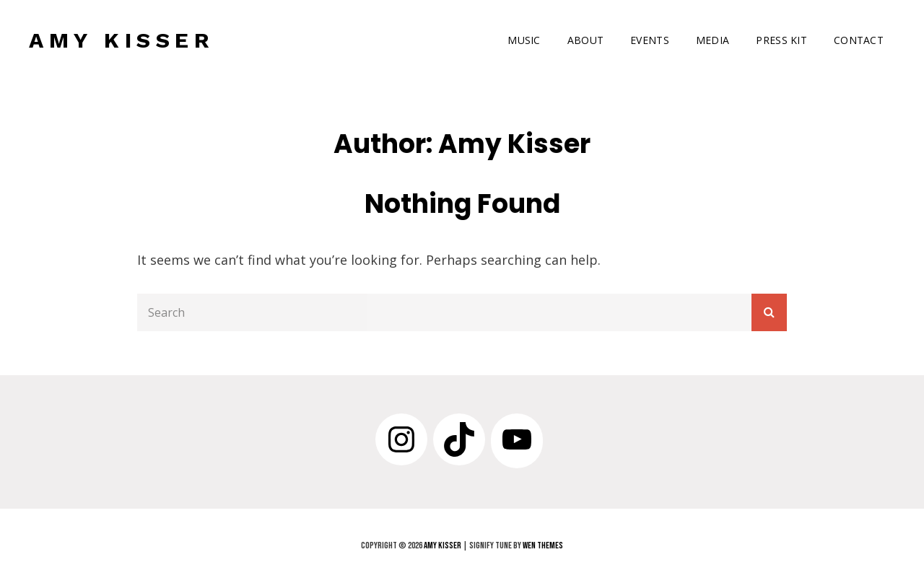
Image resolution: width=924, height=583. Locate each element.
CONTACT (859, 40)
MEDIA (712, 40)
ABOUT (585, 40)
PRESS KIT (781, 40)
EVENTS (650, 40)
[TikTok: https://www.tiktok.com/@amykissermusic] (459, 439)
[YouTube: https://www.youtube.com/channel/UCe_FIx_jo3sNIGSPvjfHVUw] (517, 439)
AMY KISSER (122, 40)
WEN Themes (543, 545)
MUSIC (524, 40)
